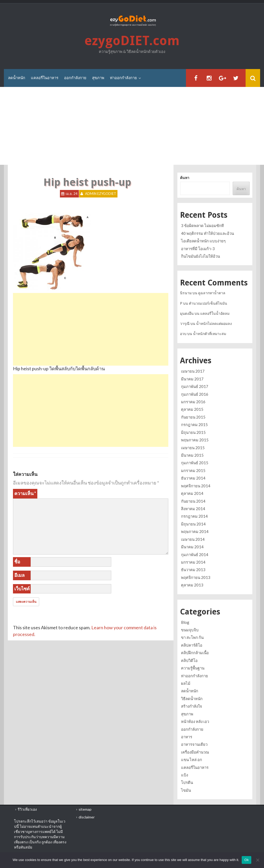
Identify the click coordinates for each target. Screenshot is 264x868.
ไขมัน (186, 790)
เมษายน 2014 (193, 539)
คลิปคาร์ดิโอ (192, 645)
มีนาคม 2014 (192, 547)
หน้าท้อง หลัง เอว (195, 721)
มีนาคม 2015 (192, 455)
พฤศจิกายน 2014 (196, 486)
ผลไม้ (186, 683)
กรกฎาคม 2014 (194, 516)
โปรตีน (187, 782)
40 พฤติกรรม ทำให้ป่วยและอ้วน (207, 233)
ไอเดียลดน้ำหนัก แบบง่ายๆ (203, 241)
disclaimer (87, 817)
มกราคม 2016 (193, 402)
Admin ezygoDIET (101, 194)
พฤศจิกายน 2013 (196, 577)
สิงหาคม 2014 (193, 509)
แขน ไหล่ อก (192, 760)
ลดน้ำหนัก (17, 78)
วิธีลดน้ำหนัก (192, 699)
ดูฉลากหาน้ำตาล (212, 293)
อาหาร (187, 737)
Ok (246, 860)
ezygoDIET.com (132, 41)
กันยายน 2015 (193, 417)
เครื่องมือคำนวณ (195, 752)
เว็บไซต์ (22, 589)
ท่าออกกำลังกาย (123, 78)
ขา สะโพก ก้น (192, 637)
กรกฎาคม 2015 (194, 425)
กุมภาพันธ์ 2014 (195, 555)
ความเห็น (25, 493)
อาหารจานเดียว (194, 744)
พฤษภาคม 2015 (195, 440)
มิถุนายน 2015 (193, 432)
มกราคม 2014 (193, 562)
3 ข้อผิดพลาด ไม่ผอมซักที (202, 225)
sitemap (85, 809)
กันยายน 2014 (193, 501)
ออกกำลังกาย (75, 78)
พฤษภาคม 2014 (195, 531)
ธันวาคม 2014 (193, 478)
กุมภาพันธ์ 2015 (195, 463)
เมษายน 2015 (193, 448)
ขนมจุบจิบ (190, 630)
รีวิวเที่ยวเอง (27, 809)
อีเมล (19, 575)
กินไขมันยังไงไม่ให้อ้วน (200, 256)
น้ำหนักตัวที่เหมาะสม (210, 334)
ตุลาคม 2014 (192, 493)
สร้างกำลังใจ (192, 706)
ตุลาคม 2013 (192, 585)
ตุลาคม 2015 (192, 409)
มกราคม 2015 (193, 470)
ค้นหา (185, 178)
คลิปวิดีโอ (189, 660)
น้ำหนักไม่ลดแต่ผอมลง (214, 323)
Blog (185, 622)
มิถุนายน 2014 (193, 524)
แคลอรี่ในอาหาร (45, 78)
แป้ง (185, 775)
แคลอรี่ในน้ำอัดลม (215, 313)
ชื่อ (17, 562)
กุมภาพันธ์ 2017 (195, 386)
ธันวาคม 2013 (193, 570)
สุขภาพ (98, 78)
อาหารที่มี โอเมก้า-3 (198, 249)
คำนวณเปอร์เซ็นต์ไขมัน (208, 303)
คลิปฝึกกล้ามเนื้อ (195, 653)
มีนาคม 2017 (192, 379)
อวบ (183, 334)
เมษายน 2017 (193, 371)
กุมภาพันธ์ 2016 (195, 394)
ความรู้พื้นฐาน (193, 668)
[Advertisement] (132, 126)
